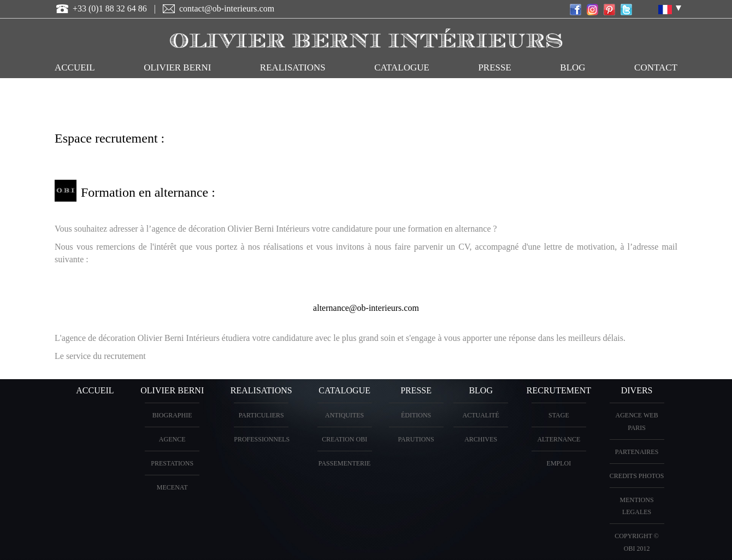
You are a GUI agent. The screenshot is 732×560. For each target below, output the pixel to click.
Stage (559, 415)
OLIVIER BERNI (177, 67)
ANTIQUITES (344, 415)
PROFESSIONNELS (262, 439)
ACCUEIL (75, 67)
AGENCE (172, 439)
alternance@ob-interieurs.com (366, 308)
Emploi (559, 463)
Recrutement (559, 390)
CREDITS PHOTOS (637, 476)
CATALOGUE (402, 67)
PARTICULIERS (261, 415)
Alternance (559, 439)
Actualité (481, 415)
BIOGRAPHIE (172, 415)
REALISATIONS (293, 67)
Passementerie (345, 463)
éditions (416, 415)
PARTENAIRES (637, 452)
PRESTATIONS (172, 463)
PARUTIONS (416, 439)
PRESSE (494, 67)
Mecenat (172, 487)
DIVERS (637, 390)
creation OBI (344, 439)
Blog (572, 67)
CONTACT (656, 67)
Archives (481, 439)
